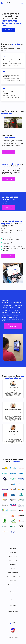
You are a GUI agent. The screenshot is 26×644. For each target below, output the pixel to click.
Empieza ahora (8, 30)
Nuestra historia (13, 557)
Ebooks (13, 600)
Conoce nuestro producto (13, 326)
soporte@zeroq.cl (13, 638)
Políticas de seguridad (13, 642)
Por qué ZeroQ (13, 553)
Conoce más (9, 152)
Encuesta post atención (13, 588)
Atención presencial (13, 572)
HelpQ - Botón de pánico (13, 584)
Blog (13, 596)
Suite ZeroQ (13, 569)
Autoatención (13, 580)
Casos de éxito (13, 560)
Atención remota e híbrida (13, 576)
